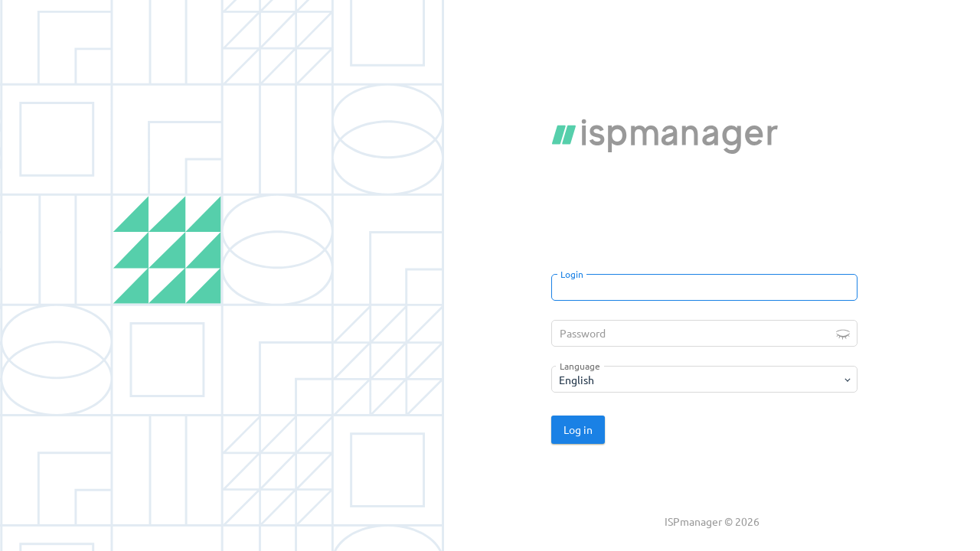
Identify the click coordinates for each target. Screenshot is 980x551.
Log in (578, 429)
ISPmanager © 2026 (712, 521)
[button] (843, 334)
